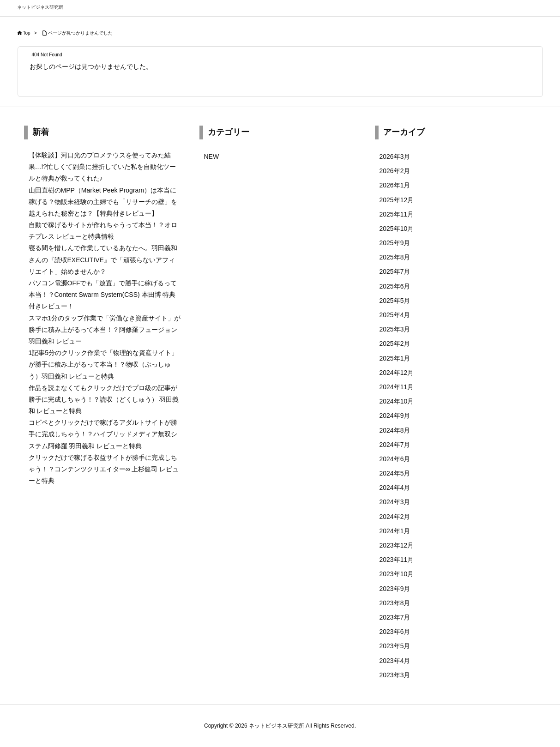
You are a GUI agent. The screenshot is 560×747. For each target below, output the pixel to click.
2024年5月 (395, 473)
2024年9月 (395, 416)
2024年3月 (395, 502)
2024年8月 (395, 430)
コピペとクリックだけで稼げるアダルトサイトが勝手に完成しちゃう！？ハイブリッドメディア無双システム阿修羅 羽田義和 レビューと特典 (103, 434)
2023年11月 (397, 560)
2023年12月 (397, 545)
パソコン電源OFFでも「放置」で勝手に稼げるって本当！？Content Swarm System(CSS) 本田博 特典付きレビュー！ (103, 295)
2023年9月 (395, 589)
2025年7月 (395, 271)
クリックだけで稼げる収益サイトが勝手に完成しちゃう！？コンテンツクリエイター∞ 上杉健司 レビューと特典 (104, 469)
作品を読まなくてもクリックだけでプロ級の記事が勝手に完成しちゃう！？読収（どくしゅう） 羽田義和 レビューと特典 (104, 399)
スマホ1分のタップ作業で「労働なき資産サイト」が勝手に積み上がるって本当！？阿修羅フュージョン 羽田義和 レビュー (105, 330)
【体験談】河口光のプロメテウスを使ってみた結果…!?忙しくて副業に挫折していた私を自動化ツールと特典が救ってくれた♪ (102, 167)
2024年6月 (395, 459)
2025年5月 (395, 301)
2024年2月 (395, 517)
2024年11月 (397, 387)
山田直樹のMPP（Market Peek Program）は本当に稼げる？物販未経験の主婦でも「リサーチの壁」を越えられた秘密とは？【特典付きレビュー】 (103, 202)
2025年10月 (397, 229)
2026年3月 (395, 157)
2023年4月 (395, 661)
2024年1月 (395, 531)
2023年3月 (395, 675)
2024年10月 (397, 401)
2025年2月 (395, 343)
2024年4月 (395, 488)
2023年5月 (395, 646)
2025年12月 (397, 200)
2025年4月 (395, 315)
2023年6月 (395, 632)
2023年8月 (395, 603)
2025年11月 (397, 214)
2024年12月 (397, 373)
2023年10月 (397, 574)
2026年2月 (395, 171)
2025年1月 (395, 358)
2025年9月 (395, 243)
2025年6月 (395, 286)
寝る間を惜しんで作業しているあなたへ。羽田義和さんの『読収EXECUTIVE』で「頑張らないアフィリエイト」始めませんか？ (103, 259)
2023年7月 (395, 617)
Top (27, 33)
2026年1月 (395, 185)
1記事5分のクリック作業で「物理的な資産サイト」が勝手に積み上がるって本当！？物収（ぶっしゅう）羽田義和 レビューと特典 (103, 364)
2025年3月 (395, 329)
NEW (212, 157)
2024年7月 (395, 445)
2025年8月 (395, 257)
